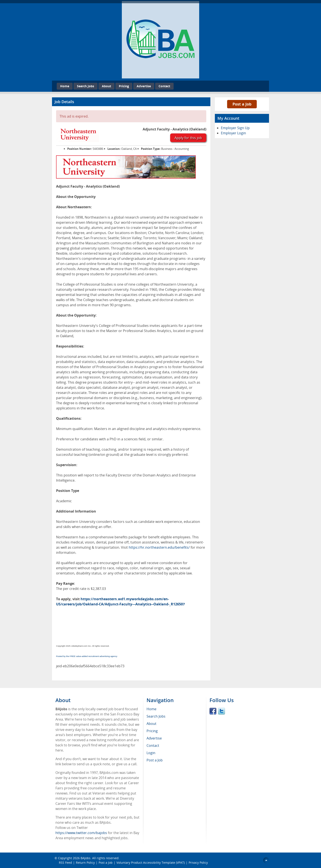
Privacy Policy (199, 863)
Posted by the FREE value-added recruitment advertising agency (87, 656)
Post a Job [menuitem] (155, 760)
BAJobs (86, 858)
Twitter (222, 711)
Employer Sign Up (235, 128)
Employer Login (233, 133)
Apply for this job (188, 138)
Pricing (124, 86)
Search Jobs (86, 86)
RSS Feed (65, 863)
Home (65, 86)
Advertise (144, 86)
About (106, 86)
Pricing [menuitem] (152, 731)
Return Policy (85, 863)
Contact (164, 86)
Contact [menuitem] (153, 746)
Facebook (213, 711)
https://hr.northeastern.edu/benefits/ (159, 547)
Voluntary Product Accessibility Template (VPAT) (151, 863)
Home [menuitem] (151, 709)
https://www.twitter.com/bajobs (81, 833)
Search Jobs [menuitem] (156, 716)
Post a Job (242, 104)
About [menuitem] (151, 724)
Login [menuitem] (151, 753)
